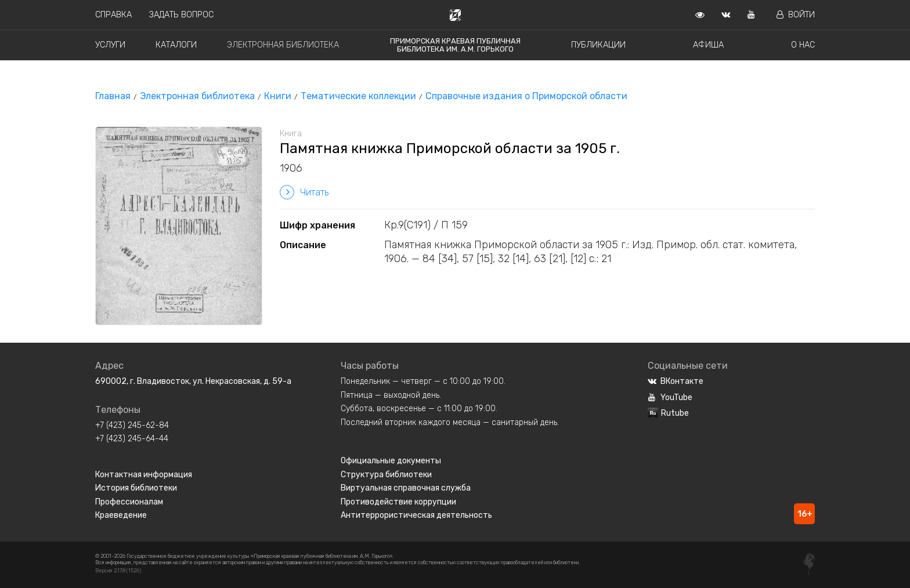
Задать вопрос (181, 15)
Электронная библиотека (283, 45)
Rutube (668, 413)
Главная (113, 96)
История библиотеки (136, 488)
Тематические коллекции (358, 96)
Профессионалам (129, 502)
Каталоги (176, 45)
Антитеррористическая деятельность (416, 515)
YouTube (670, 398)
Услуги (110, 45)
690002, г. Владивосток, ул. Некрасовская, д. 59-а (193, 381)
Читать (304, 192)
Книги (278, 96)
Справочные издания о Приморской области (526, 96)
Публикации (598, 45)
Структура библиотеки (386, 475)
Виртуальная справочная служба (406, 488)
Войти (796, 15)
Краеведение (121, 515)
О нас (803, 45)
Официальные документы (391, 461)
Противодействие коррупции (398, 502)
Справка (113, 15)
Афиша (708, 45)
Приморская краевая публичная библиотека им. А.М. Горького (455, 45)
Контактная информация (144, 475)
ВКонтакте (676, 381)
